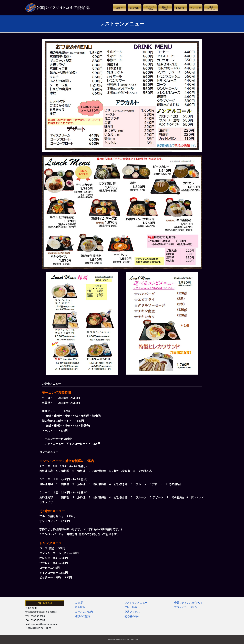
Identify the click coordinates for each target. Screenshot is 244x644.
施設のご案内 (83, 616)
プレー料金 (131, 607)
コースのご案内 (84, 612)
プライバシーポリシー (187, 607)
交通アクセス (132, 612)
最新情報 (80, 607)
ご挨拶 (79, 603)
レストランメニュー (136, 603)
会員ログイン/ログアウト (189, 603)
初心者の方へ (132, 616)
